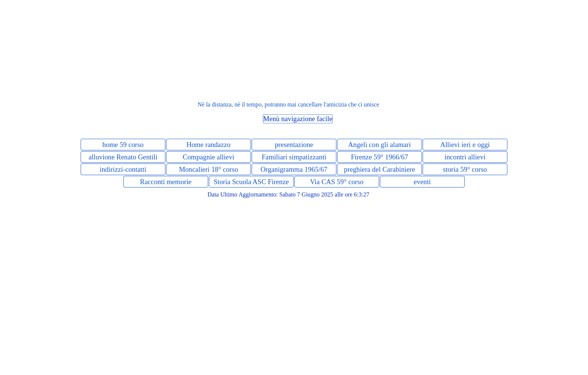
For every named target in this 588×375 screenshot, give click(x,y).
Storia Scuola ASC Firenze (251, 182)
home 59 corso (123, 145)
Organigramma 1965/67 (294, 169)
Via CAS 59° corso (337, 182)
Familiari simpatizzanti (294, 157)
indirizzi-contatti (123, 169)
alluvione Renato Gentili (123, 157)
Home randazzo (208, 145)
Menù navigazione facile (298, 119)
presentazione (294, 145)
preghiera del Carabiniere (379, 169)
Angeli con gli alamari (379, 145)
